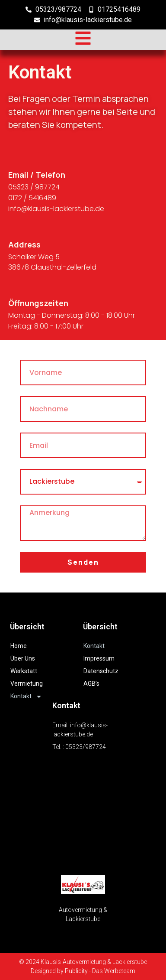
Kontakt (26, 696)
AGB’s (91, 684)
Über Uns (23, 658)
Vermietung (27, 684)
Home (19, 646)
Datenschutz (101, 671)
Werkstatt (24, 671)
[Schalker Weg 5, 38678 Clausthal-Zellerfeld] (83, 813)
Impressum (99, 658)
